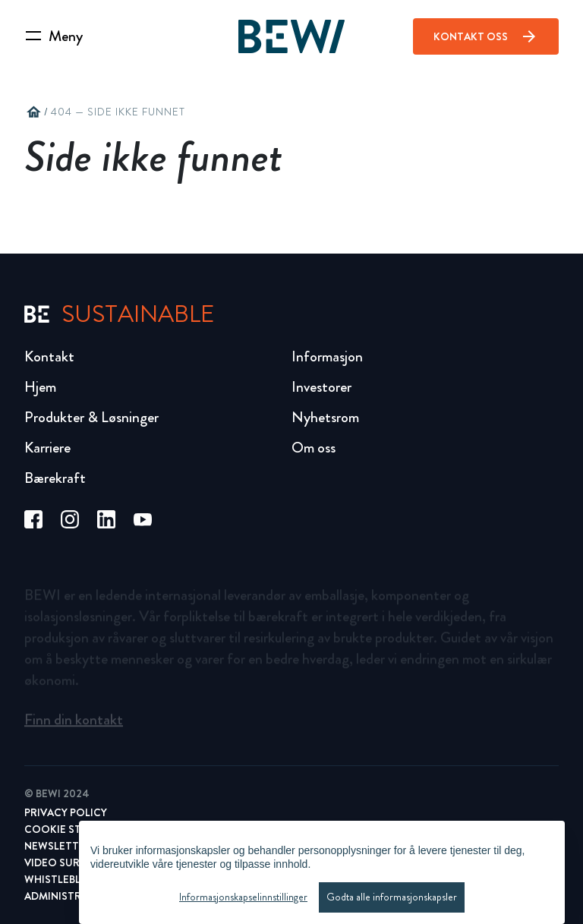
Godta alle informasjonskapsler (392, 898)
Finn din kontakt (74, 723)
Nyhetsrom (325, 417)
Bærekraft (55, 478)
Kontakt (49, 356)
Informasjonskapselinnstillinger (243, 898)
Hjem (40, 387)
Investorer (321, 387)
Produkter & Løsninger (91, 417)
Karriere (47, 448)
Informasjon (327, 356)
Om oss (314, 448)
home (33, 112)
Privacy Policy (66, 812)
